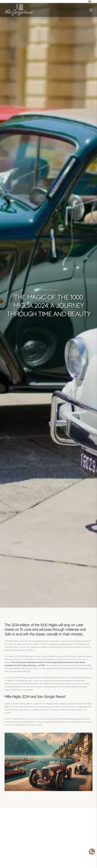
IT (93, 2)
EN (90, 2)
